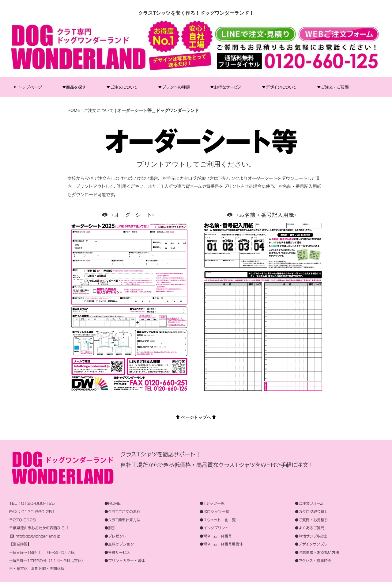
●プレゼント (115, 536)
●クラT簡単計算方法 (122, 520)
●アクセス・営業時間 (313, 561)
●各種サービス (117, 552)
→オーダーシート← (130, 215)
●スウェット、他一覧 (218, 520)
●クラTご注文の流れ (122, 512)
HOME (74, 110)
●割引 (110, 528)
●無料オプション (119, 544)
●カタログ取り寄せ (311, 512)
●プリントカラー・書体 (125, 561)
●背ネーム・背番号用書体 (221, 544)
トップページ (30, 87)
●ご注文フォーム (309, 504)
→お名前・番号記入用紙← (263, 215)
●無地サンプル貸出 (311, 536)
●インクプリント (214, 528)
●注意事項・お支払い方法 (317, 552)
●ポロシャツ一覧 (214, 512)
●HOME (113, 504)
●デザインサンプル (311, 544)
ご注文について (99, 110)
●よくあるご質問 (310, 528)
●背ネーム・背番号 (216, 536)
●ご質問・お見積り (311, 520)
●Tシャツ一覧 (212, 504)
